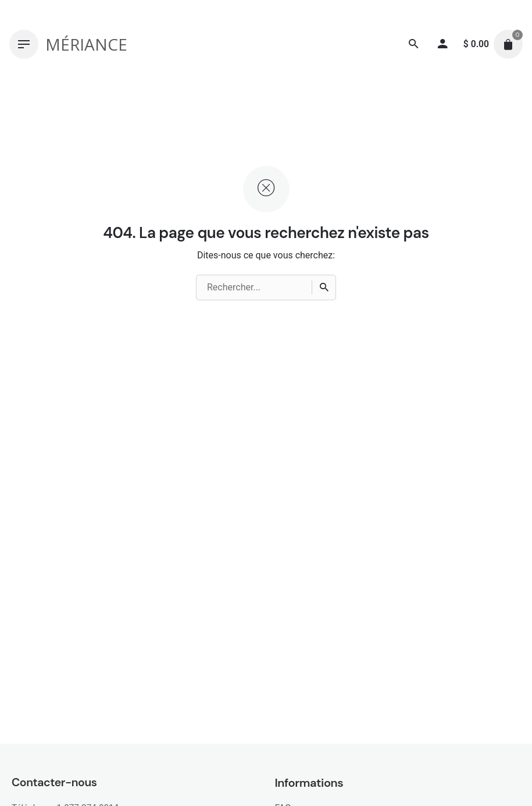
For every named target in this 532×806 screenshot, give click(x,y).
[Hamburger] (24, 44)
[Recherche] (414, 44)
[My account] (443, 44)
